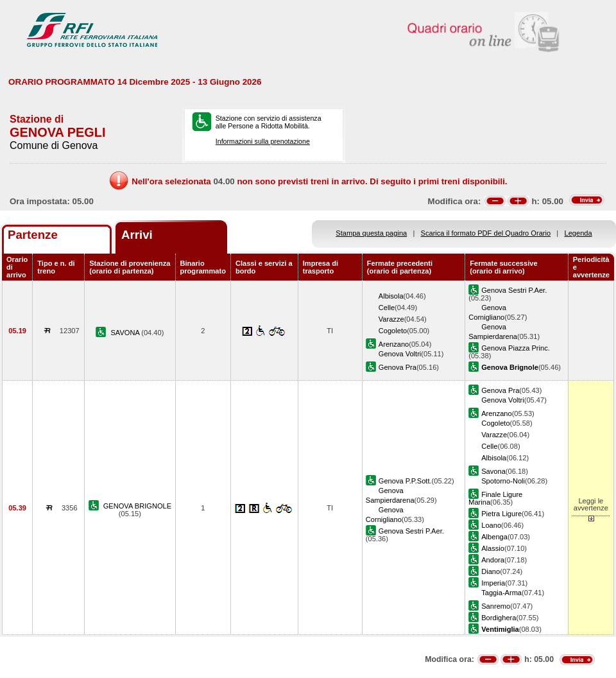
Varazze (391, 319)
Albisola (391, 296)
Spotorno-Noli (503, 481)
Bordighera (499, 618)
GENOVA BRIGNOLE (137, 506)
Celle (387, 308)
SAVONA (126, 333)
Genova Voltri (400, 354)
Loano (491, 525)
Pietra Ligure (501, 514)
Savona (493, 471)
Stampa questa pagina (371, 233)
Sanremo (496, 606)
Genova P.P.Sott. (405, 481)
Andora (493, 560)
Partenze (33, 235)
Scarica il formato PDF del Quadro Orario (486, 233)
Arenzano (394, 344)
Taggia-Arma (501, 593)
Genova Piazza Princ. (516, 348)
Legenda (578, 233)
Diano (491, 571)
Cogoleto (393, 331)
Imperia (493, 583)
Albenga (494, 537)
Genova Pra (398, 367)
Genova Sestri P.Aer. (514, 290)
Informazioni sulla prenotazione (263, 141)
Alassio (493, 548)
